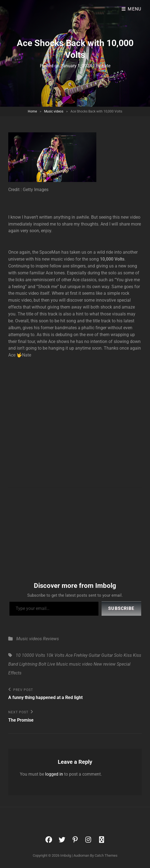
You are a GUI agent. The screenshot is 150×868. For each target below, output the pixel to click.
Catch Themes (106, 855)
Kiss (128, 655)
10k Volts (55, 655)
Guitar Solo (112, 655)
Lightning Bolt (33, 664)
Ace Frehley (77, 655)
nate (106, 66)
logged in (54, 774)
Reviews (51, 639)
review (109, 664)
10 (18, 655)
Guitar (94, 655)
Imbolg (66, 855)
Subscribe (121, 608)
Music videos (54, 111)
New (98, 664)
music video (81, 664)
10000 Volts (33, 655)
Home (32, 111)
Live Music (58, 664)
